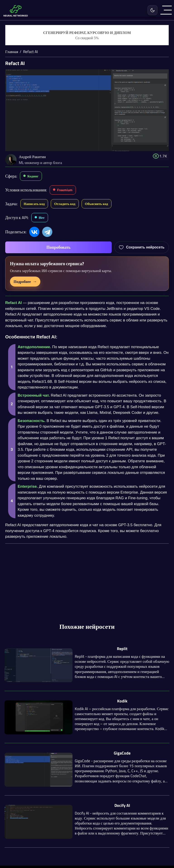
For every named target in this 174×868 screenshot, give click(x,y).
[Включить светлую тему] (152, 10)
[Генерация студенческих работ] (87, 35)
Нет (42, 218)
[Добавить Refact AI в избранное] (142, 247)
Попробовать (58, 247)
